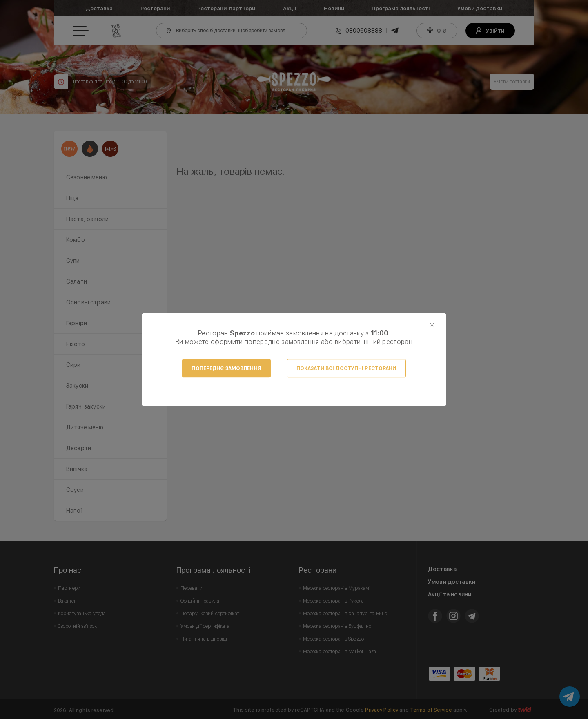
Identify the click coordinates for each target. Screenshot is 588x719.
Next (523, 172)
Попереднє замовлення (226, 368)
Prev (187, 172)
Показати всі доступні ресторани (346, 368)
